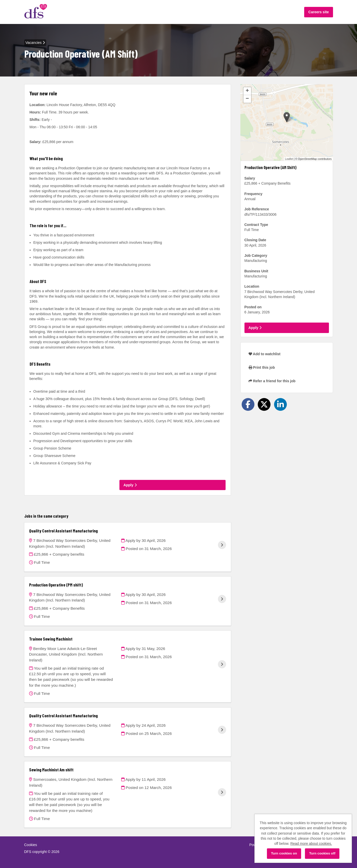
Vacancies (35, 43)
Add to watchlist (264, 354)
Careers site (318, 12)
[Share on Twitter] (264, 404)
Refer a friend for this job (272, 381)
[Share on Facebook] (248, 404)
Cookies (31, 845)
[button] (287, 117)
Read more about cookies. (311, 844)
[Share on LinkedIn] (280, 404)
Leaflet (289, 159)
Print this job (262, 367)
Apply (130, 485)
